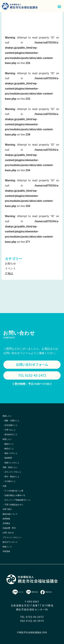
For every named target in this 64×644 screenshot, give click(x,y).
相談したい (7, 416)
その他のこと (10, 481)
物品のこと (9, 449)
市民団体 (6, 551)
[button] (59, 7)
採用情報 (6, 519)
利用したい (7, 439)
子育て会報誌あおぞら (14, 505)
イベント (10, 268)
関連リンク (7, 547)
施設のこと (9, 444)
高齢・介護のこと (12, 421)
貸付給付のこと (11, 435)
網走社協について (10, 514)
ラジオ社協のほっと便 (14, 491)
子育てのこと (10, 430)
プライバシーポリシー (12, 537)
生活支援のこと (11, 425)
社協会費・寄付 (9, 528)
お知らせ (10, 263)
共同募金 (6, 523)
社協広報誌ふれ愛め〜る (15, 495)
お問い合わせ (8, 533)
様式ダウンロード (10, 542)
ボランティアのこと (13, 472)
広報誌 (9, 274)
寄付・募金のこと (12, 477)
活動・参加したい (10, 467)
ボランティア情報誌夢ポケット (18, 500)
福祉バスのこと (11, 453)
